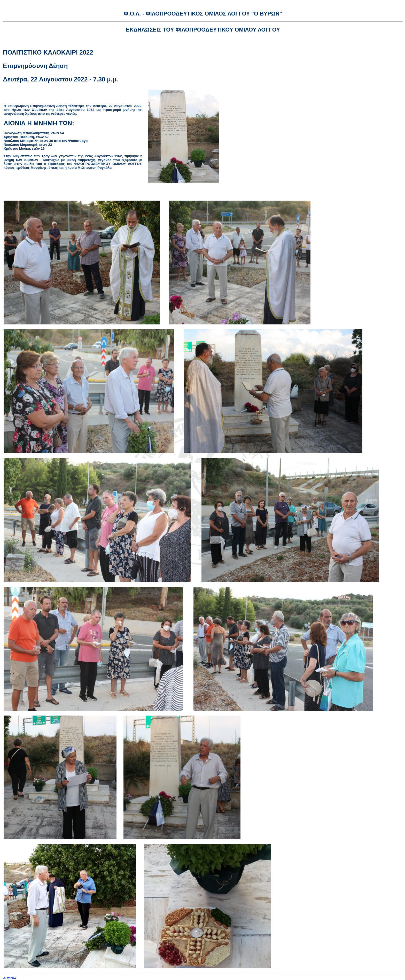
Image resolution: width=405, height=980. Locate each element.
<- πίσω (9, 978)
